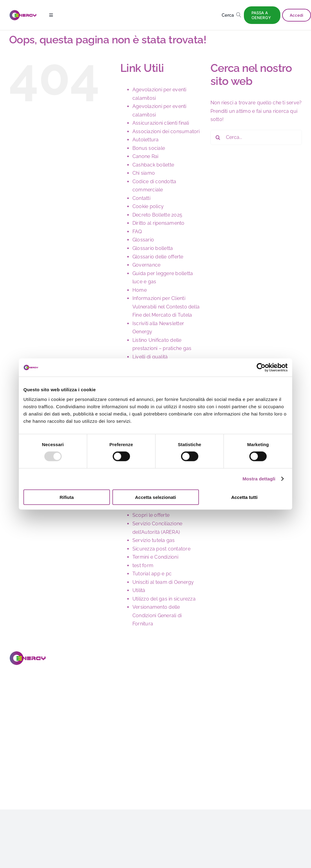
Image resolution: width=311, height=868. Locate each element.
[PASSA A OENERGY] (262, 15)
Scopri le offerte (151, 515)
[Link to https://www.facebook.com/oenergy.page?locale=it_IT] (13, 767)
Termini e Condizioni (155, 557)
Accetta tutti (244, 497)
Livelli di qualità (150, 357)
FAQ (137, 232)
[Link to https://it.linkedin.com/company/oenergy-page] (47, 767)
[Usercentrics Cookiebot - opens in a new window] (261, 368)
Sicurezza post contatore (161, 549)
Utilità (139, 590)
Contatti (141, 198)
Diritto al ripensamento (159, 223)
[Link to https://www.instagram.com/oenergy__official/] (30, 767)
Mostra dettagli (259, 479)
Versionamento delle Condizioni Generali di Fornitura (157, 615)
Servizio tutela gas (154, 540)
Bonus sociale (149, 148)
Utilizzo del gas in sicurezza (164, 599)
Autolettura (146, 140)
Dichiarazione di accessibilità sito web (286, 722)
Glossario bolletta (153, 248)
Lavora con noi (285, 683)
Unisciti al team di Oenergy (163, 582)
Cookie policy (148, 206)
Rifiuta (67, 497)
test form (143, 565)
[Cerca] (233, 15)
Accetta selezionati (155, 497)
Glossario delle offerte (158, 257)
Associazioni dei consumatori (166, 131)
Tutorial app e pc (152, 574)
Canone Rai (145, 156)
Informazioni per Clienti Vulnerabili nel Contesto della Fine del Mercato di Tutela (166, 307)
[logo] (23, 12)
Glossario (143, 240)
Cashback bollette (153, 165)
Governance (146, 265)
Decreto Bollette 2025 (157, 215)
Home (140, 290)
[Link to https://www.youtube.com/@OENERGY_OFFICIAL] (64, 767)
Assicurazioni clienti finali (161, 123)
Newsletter (282, 694)
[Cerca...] (256, 137)
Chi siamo (144, 173)
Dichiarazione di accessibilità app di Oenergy (286, 778)
